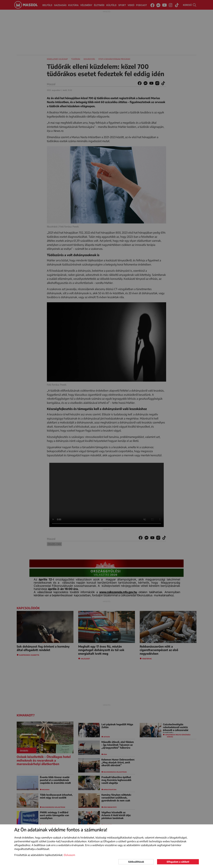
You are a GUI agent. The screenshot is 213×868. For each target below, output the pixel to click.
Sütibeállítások (136, 862)
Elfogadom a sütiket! (178, 862)
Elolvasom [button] (69, 855)
